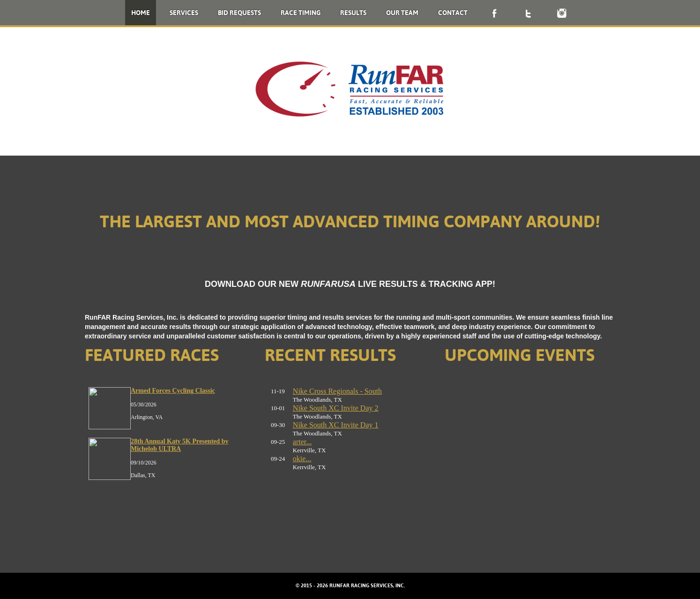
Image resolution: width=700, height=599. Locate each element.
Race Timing (301, 13)
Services (184, 13)
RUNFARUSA (328, 284)
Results (353, 13)
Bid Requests (239, 13)
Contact (453, 13)
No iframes (170, 460)
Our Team (402, 13)
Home (141, 13)
